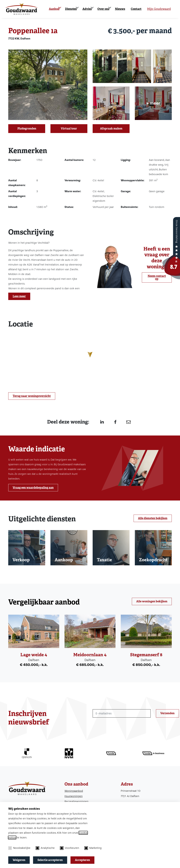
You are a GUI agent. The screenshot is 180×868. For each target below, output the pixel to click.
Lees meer (19, 296)
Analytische (45, 848)
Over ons (103, 9)
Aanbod (54, 9)
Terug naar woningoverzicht (32, 396)
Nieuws (120, 9)
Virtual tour (69, 129)
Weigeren (19, 860)
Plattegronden (27, 129)
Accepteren (82, 860)
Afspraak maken (111, 129)
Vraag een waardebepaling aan (33, 488)
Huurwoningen (74, 796)
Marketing (93, 848)
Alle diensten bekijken (153, 518)
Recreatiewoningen (76, 801)
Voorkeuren (70, 848)
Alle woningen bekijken (152, 601)
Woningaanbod (74, 791)
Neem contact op (157, 277)
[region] (90, 357)
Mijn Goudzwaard (159, 9)
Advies (87, 9)
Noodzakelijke (19, 848)
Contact (136, 9)
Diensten (71, 9)
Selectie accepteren (50, 860)
